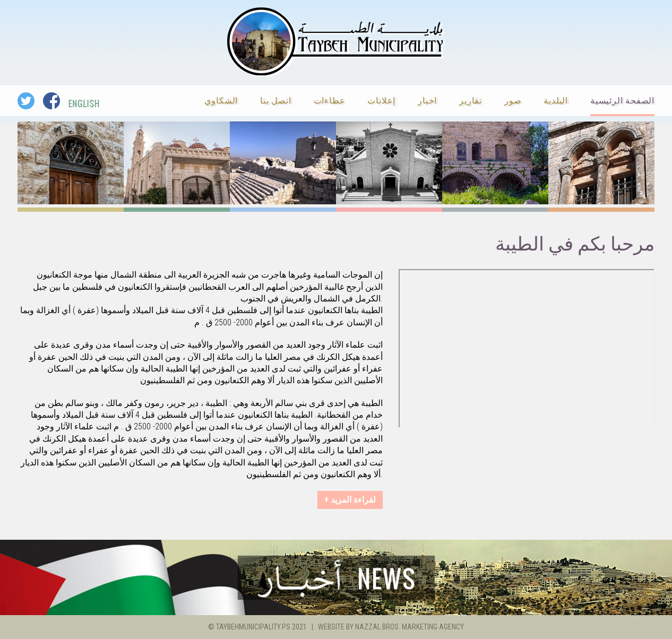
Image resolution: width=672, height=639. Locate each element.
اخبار (427, 100)
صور (513, 100)
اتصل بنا (275, 100)
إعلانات (381, 100)
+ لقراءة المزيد (350, 500)
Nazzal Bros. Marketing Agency (410, 627)
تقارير (471, 100)
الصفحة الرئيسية (622, 100)
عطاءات (330, 100)
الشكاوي (221, 100)
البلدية (556, 100)
